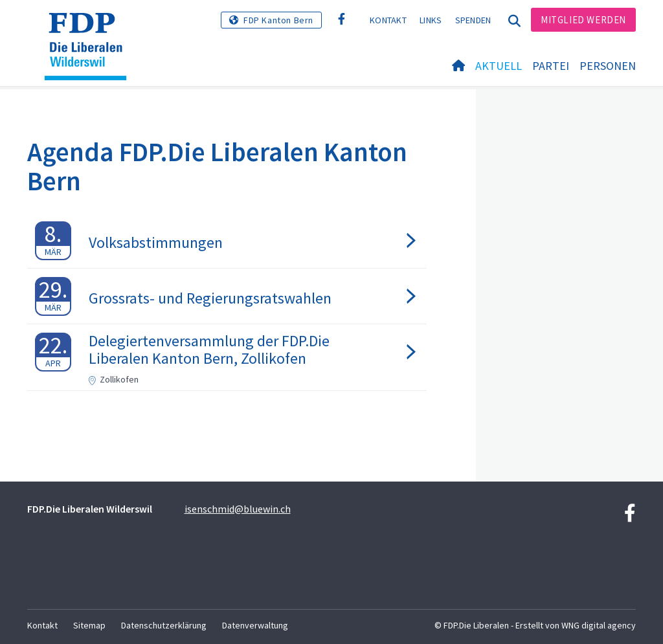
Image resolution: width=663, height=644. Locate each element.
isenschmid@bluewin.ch (238, 509)
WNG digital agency (599, 625)
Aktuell (499, 66)
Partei (551, 66)
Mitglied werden (583, 20)
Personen (608, 66)
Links (431, 20)
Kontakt (388, 20)
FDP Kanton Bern (278, 20)
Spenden (473, 20)
